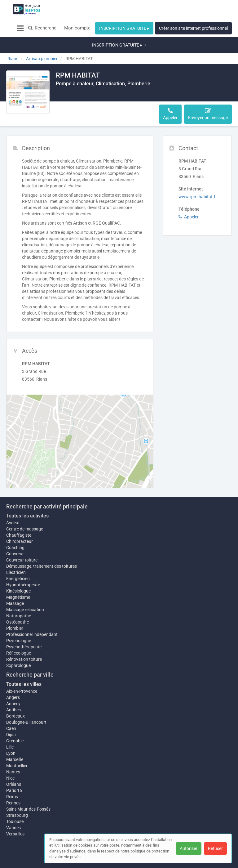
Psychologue (19, 622)
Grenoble (15, 722)
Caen (11, 710)
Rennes (13, 787)
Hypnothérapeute (23, 563)
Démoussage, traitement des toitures (42, 544)
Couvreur (15, 532)
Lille (10, 728)
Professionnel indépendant (32, 616)
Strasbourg (17, 800)
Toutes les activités (27, 494)
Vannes (13, 812)
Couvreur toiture (22, 538)
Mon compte (77, 28)
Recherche (42, 28)
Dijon (11, 716)
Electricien (16, 551)
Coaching (15, 526)
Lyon (11, 735)
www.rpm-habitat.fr (198, 175)
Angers (13, 679)
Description (71, 95)
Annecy (13, 685)
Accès (95, 95)
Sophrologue (18, 647)
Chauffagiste (19, 513)
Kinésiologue (18, 569)
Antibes (13, 691)
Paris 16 (14, 775)
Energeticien (18, 557)
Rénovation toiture (24, 641)
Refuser (215, 848)
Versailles (15, 818)
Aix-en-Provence (22, 673)
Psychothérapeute (24, 628)
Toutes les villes (24, 666)
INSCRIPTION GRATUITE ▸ (124, 28)
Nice (10, 763)
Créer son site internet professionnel (193, 28)
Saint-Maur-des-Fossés (28, 794)
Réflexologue (19, 634)
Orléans (14, 769)
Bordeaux (15, 697)
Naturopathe (19, 597)
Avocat (13, 501)
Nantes (13, 756)
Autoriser (189, 848)
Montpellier (17, 750)
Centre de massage (25, 507)
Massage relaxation (25, 591)
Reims (12, 781)
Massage (15, 585)
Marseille (15, 741)
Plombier (15, 610)
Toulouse (15, 806)
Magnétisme (18, 579)
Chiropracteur (20, 520)
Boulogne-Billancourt (26, 704)
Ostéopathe (18, 603)
